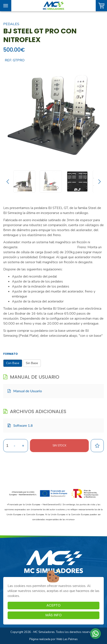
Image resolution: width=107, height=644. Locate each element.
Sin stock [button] (59, 446)
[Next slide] (99, 181)
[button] (95, 634)
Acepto (53, 605)
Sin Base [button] (32, 363)
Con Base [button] (13, 363)
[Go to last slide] (8, 181)
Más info (53, 615)
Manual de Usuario (25, 391)
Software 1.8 (20, 425)
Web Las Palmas (67, 639)
